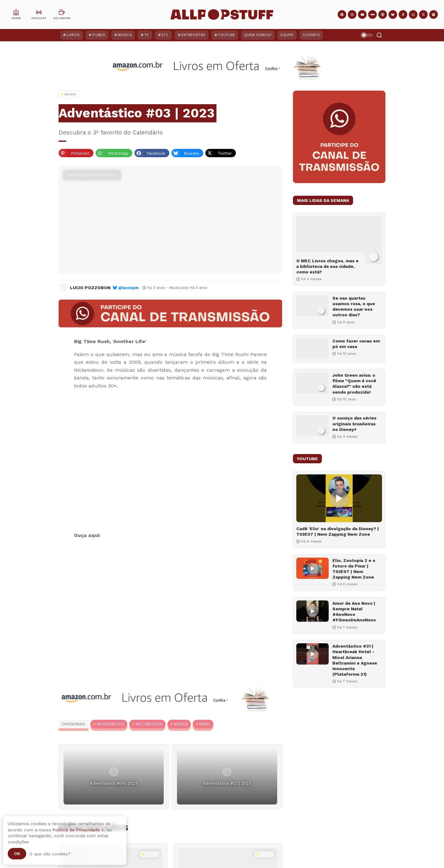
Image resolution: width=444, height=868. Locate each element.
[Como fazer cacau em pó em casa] (312, 349)
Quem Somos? (258, 35)
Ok (17, 854)
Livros (73, 35)
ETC (165, 35)
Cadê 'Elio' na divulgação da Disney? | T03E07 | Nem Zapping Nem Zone (338, 531)
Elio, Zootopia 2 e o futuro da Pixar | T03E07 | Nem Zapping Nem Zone (354, 569)
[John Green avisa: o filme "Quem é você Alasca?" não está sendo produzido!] (312, 383)
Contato (311, 35)
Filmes (99, 35)
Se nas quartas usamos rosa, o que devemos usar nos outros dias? (354, 307)
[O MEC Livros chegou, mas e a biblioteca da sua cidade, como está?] (339, 240)
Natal (205, 724)
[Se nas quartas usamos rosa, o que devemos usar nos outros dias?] (312, 306)
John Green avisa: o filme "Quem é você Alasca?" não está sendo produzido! (354, 384)
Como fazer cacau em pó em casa (356, 344)
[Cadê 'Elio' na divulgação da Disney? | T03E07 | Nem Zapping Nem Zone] (339, 498)
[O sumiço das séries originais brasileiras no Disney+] (312, 426)
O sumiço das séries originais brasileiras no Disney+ (354, 424)
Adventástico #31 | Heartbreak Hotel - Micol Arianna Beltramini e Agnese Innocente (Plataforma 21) (355, 660)
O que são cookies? (50, 854)
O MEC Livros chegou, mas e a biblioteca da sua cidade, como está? (327, 266)
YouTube (226, 35)
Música (125, 35)
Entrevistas (193, 35)
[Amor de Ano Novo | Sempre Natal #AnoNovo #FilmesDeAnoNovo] (312, 611)
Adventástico (111, 724)
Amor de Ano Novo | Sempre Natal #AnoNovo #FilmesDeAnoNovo (354, 612)
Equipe (287, 35)
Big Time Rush (149, 724)
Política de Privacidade (76, 830)
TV (147, 35)
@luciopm (128, 288)
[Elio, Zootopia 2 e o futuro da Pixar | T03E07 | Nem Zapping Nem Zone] (312, 568)
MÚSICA (181, 724)
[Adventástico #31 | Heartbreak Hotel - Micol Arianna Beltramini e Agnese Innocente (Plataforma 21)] (312, 654)
